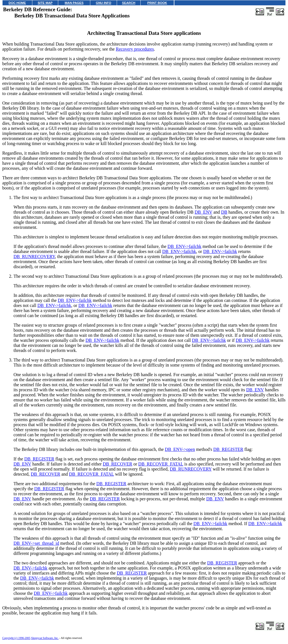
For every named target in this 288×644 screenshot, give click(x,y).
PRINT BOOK (157, 3)
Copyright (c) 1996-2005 (16, 638)
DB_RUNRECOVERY (34, 257)
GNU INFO (104, 3)
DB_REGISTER (228, 449)
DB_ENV (203, 212)
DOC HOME (17, 3)
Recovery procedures (135, 49)
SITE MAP (45, 3)
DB (224, 212)
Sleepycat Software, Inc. (45, 638)
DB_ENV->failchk (184, 246)
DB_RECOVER (117, 464)
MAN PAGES (74, 3)
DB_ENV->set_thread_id (36, 543)
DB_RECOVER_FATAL (161, 464)
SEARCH (129, 3)
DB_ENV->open (180, 449)
